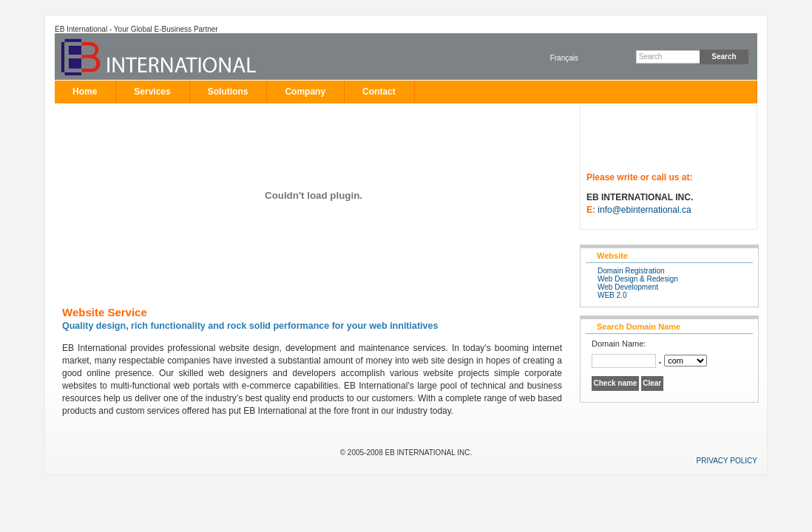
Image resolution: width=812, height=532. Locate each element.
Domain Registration (631, 271)
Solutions (228, 92)
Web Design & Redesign (638, 279)
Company (305, 92)
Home (85, 92)
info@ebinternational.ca (644, 210)
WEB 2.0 (612, 295)
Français (564, 58)
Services (152, 92)
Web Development (628, 287)
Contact (379, 92)
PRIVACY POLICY (727, 461)
